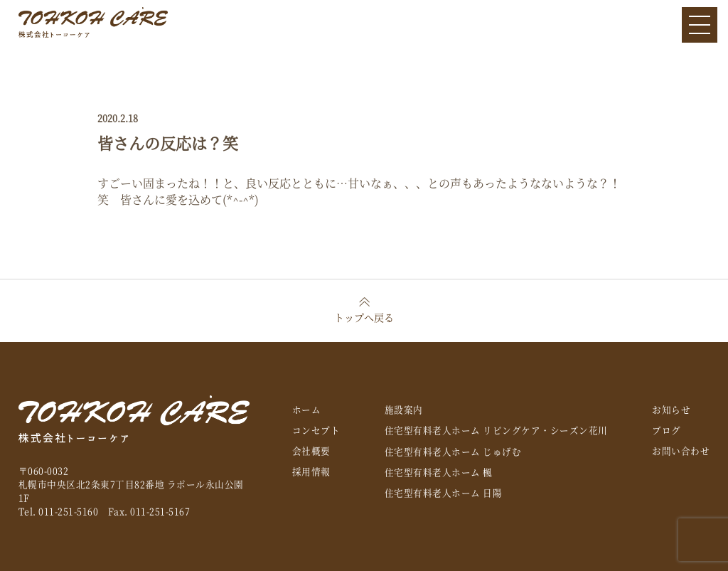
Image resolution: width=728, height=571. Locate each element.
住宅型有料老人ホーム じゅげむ (453, 451)
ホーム (307, 409)
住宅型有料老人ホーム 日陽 (444, 492)
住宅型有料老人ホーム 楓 (439, 472)
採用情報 (311, 471)
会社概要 (311, 450)
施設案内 (404, 409)
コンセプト (316, 430)
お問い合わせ (681, 450)
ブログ (667, 430)
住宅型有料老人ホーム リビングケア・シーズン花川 (496, 430)
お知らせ (671, 409)
